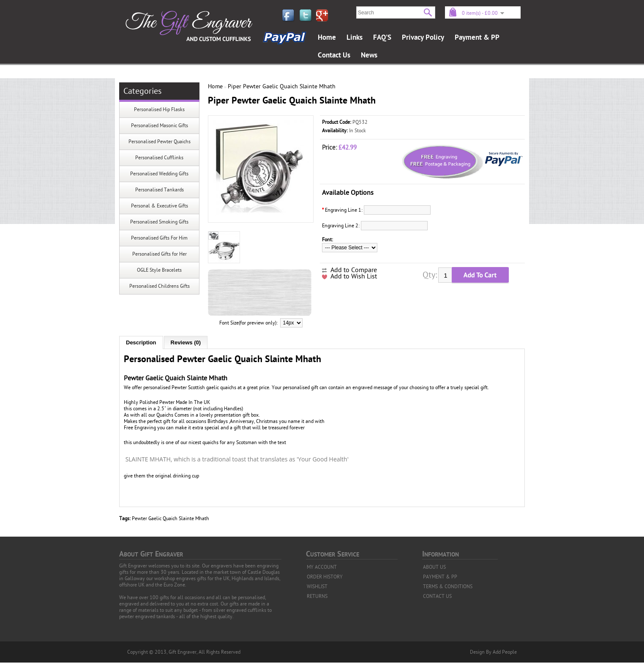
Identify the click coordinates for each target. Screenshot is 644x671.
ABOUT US (434, 567)
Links (355, 38)
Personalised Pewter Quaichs (160, 142)
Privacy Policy (423, 38)
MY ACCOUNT (322, 567)
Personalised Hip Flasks (159, 109)
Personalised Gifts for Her (160, 254)
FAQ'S (382, 38)
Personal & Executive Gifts (160, 206)
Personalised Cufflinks (159, 158)
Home (327, 38)
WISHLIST (317, 586)
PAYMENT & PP (440, 577)
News (369, 55)
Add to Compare (354, 270)
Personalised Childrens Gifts (160, 286)
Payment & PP (477, 38)
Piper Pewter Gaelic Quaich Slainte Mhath (282, 86)
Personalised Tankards (160, 190)
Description (141, 342)
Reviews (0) (186, 342)
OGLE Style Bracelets (159, 270)
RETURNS (317, 596)
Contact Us (334, 55)
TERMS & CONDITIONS (448, 586)
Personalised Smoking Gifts (159, 222)
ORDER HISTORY (325, 577)
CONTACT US (437, 596)
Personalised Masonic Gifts (160, 125)
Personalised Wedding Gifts (159, 174)
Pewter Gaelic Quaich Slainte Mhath (171, 518)
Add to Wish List (354, 276)
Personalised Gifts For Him (159, 238)
